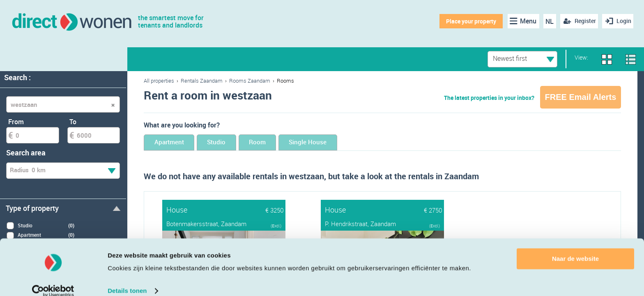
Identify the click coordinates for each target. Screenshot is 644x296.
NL (547, 21)
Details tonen (127, 280)
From (16, 122)
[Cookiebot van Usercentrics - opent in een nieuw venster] (53, 280)
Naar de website (575, 248)
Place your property (469, 21)
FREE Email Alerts (581, 97)
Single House (349, 143)
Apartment (175, 143)
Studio (235, 143)
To (73, 122)
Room (287, 143)
